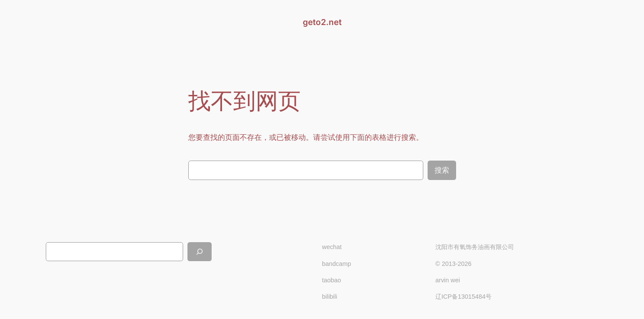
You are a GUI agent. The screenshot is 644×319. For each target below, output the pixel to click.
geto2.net (322, 22)
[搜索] (200, 251)
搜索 (442, 170)
